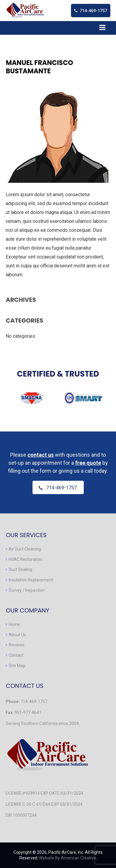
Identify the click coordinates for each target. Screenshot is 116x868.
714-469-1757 (93, 11)
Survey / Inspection (27, 590)
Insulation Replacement (31, 580)
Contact (16, 655)
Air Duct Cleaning (25, 549)
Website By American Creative (68, 858)
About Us (17, 635)
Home (14, 624)
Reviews (17, 645)
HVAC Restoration (25, 559)
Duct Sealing (20, 569)
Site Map (17, 666)
